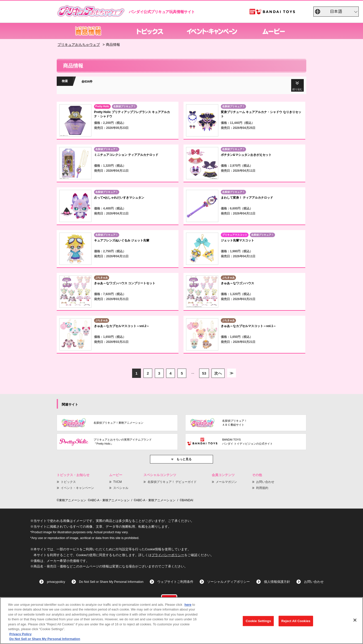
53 (204, 373)
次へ (218, 373)
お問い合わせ (265, 482)
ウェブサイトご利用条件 (175, 582)
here (188, 605)
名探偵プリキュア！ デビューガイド (172, 482)
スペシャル (121, 488)
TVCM (117, 482)
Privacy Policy (20, 634)
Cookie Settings (258, 621)
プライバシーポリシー (168, 555)
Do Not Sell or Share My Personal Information (111, 582)
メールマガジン (226, 482)
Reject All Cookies (296, 621)
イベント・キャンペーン (77, 488)
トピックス (68, 482)
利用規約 (262, 488)
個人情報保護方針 (277, 582)
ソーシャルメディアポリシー (229, 582)
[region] (181, 621)
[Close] (355, 620)
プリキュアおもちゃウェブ (79, 45)
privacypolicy (56, 582)
